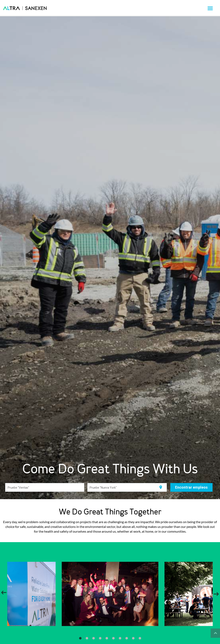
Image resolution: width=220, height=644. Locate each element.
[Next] (216, 594)
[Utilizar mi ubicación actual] (161, 487)
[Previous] (4, 594)
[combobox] (45, 487)
